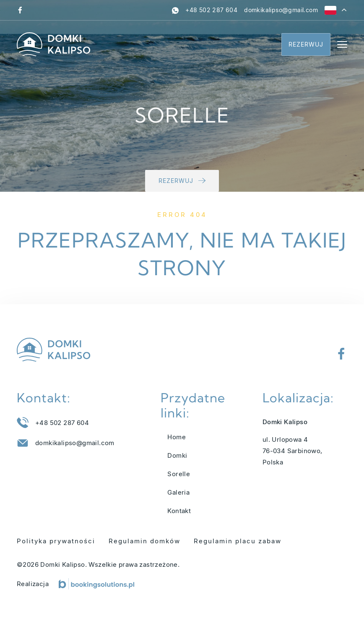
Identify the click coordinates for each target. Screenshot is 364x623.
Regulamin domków (144, 541)
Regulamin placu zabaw (238, 541)
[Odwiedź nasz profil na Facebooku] (20, 10)
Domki (177, 455)
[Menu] (342, 44)
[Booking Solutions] (96, 584)
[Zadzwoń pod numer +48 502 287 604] (211, 10)
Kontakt (179, 511)
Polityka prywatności (56, 541)
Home (177, 437)
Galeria (178, 492)
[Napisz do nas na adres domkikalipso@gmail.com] (281, 10)
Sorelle (179, 474)
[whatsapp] (175, 10)
